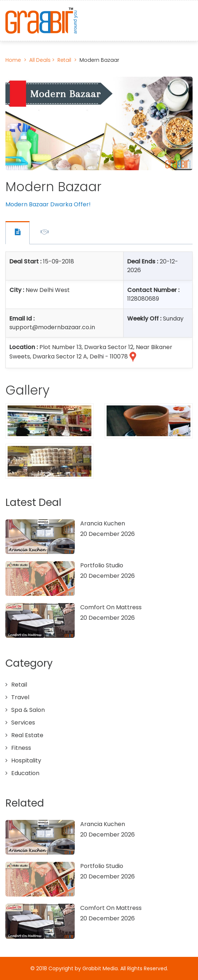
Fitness (21, 748)
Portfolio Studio (102, 565)
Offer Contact (18, 233)
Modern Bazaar (99, 60)
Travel (20, 697)
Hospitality (26, 760)
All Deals (41, 60)
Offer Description (45, 233)
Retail (64, 60)
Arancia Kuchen (103, 523)
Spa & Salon (28, 710)
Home (13, 60)
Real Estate (27, 735)
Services (23, 723)
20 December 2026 (107, 534)
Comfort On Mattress (111, 607)
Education (25, 773)
